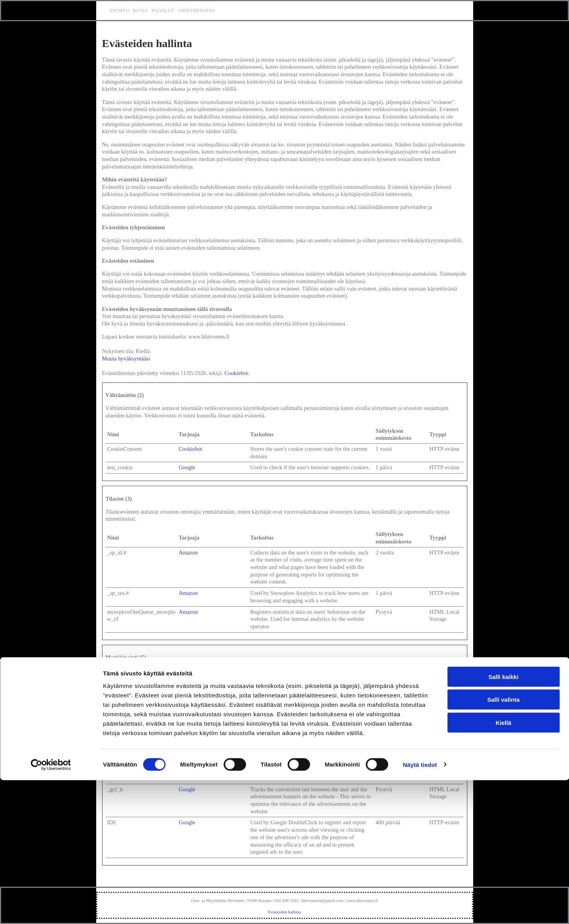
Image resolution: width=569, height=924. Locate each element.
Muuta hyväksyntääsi (126, 359)
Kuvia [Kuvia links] (140, 11)
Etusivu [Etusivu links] (120, 11)
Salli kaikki (504, 821)
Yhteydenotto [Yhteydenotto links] (196, 11)
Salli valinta (504, 844)
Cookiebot (236, 373)
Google (187, 467)
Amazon (188, 553)
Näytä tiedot (420, 908)
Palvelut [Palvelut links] (163, 11)
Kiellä (503, 866)
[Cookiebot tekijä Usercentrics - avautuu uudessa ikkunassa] (51, 909)
